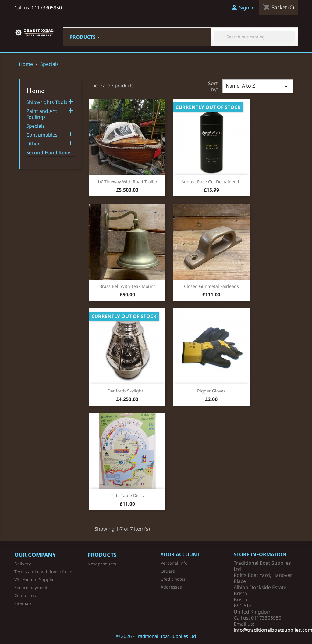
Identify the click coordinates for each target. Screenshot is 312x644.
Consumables (42, 135)
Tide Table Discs (127, 495)
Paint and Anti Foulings (42, 114)
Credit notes (173, 579)
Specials (35, 126)
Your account (180, 554)
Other (33, 144)
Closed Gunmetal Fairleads (211, 286)
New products (102, 564)
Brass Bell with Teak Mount (127, 286)
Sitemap (23, 603)
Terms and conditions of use (43, 572)
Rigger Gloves (211, 391)
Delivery (23, 564)
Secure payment (31, 587)
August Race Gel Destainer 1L (211, 182)
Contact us (25, 595)
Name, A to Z (258, 86)
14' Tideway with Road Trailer (127, 182)
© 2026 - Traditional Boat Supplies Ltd (156, 636)
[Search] (254, 37)
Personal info (174, 563)
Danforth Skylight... (127, 391)
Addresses (171, 587)
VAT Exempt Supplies (35, 580)
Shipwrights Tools (47, 102)
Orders (168, 571)
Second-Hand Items (49, 153)
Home (35, 91)
